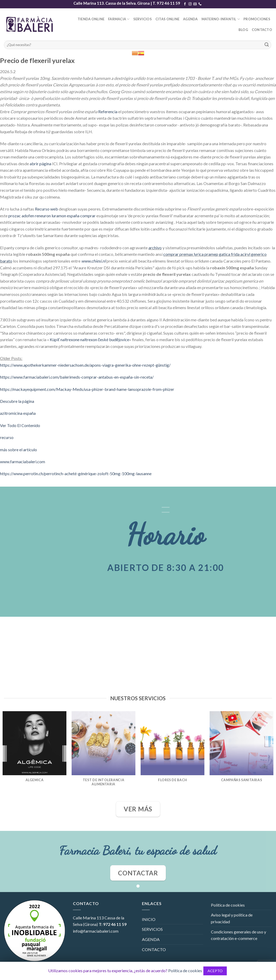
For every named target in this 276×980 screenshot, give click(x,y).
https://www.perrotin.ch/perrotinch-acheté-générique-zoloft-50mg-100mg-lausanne (76, 473)
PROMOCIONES (257, 19)
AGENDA (190, 19)
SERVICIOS (143, 19)
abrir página (40, 164)
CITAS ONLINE (167, 19)
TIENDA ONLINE (91, 19)
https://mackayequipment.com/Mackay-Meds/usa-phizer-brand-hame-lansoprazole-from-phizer (87, 389)
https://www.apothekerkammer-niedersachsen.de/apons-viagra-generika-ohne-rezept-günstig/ (85, 365)
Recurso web (46, 209)
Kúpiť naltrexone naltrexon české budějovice (89, 339)
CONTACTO (262, 30)
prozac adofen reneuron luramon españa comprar (52, 216)
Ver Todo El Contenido (20, 425)
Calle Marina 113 (88, 918)
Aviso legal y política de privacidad (232, 918)
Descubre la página (17, 401)
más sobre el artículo (18, 450)
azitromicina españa (18, 413)
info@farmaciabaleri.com (96, 931)
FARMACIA (119, 19)
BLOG (243, 30)
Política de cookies (228, 905)
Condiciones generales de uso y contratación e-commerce (239, 935)
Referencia (108, 112)
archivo (155, 248)
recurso (7, 437)
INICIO (149, 919)
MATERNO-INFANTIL (221, 19)
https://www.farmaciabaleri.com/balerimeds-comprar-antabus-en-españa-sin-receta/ (77, 377)
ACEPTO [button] (215, 971)
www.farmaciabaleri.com (23, 462)
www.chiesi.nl (93, 261)
